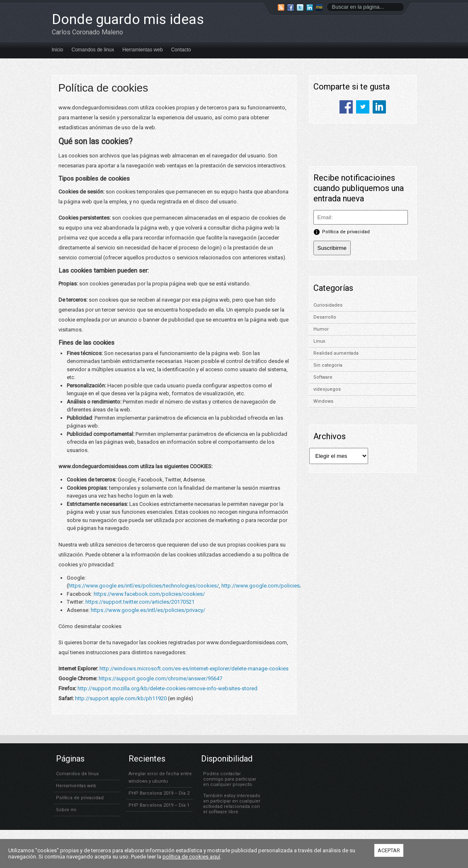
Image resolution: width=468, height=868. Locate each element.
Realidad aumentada (336, 353)
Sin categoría (328, 365)
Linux (319, 341)
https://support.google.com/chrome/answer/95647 (160, 678)
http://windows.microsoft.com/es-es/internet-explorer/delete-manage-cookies (194, 669)
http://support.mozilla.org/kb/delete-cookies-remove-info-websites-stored (167, 688)
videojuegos (327, 389)
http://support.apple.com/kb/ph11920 (121, 698)
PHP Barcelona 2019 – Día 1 (159, 805)
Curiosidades (328, 305)
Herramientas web (142, 50)
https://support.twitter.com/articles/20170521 (140, 602)
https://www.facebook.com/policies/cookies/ (149, 594)
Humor (321, 329)
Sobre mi (66, 810)
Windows (323, 401)
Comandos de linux (93, 50)
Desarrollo (325, 317)
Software (323, 377)
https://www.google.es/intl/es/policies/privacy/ (148, 610)
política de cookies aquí (191, 857)
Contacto (181, 50)
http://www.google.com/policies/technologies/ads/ (284, 586)
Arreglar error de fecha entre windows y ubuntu (160, 777)
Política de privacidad (80, 798)
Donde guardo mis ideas (128, 19)
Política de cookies (103, 88)
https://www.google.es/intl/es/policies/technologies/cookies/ (144, 586)
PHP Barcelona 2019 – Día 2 (159, 793)
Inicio (58, 50)
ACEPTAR (389, 850)
